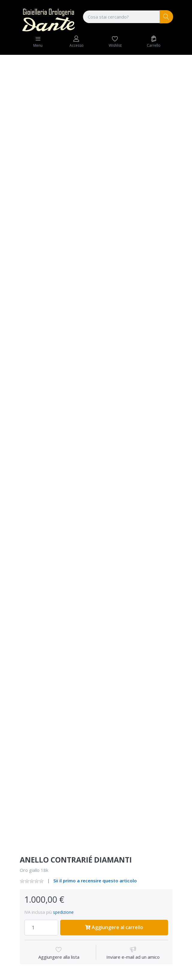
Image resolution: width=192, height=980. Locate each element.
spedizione (63, 912)
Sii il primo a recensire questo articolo (95, 881)
